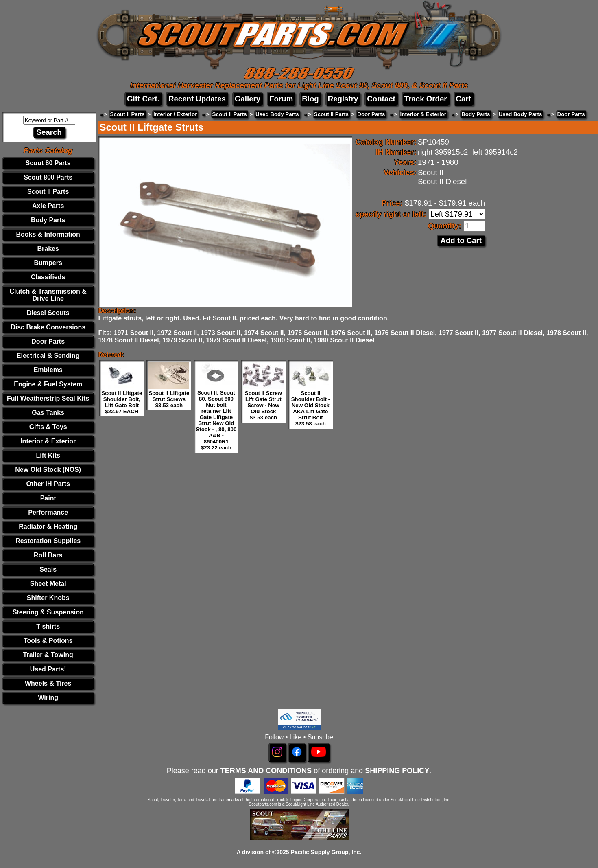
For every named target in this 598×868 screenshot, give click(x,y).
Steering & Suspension (48, 612)
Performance (48, 512)
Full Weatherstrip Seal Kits (48, 398)
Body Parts (48, 220)
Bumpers (48, 263)
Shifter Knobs (48, 598)
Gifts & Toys (48, 427)
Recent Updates (197, 99)
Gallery (248, 99)
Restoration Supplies (48, 541)
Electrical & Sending (48, 356)
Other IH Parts (48, 484)
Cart (464, 99)
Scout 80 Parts (48, 163)
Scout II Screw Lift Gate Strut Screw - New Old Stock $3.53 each (263, 405)
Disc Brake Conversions (48, 327)
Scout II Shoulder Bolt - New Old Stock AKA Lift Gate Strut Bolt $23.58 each (311, 408)
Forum (281, 99)
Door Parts (48, 341)
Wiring (48, 698)
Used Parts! (48, 669)
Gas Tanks (48, 413)
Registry (343, 99)
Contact (381, 99)
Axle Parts (48, 206)
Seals (48, 569)
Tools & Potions (48, 641)
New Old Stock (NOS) (48, 470)
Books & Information (48, 234)
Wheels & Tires (48, 683)
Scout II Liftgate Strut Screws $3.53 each (169, 399)
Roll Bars (48, 555)
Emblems (48, 370)
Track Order (426, 99)
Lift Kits (48, 455)
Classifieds (48, 277)
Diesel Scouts (48, 313)
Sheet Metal (48, 584)
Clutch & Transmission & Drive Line (48, 295)
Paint (48, 498)
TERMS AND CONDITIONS (266, 771)
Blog (310, 99)
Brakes (48, 249)
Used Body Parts (277, 114)
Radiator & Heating (48, 527)
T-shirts (48, 626)
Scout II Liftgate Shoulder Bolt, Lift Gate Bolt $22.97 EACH (122, 402)
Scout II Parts (48, 192)
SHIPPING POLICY (397, 771)
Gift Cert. (143, 99)
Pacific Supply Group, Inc (325, 852)
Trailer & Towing (48, 655)
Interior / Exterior (175, 114)
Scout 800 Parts (48, 177)
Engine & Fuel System (48, 384)
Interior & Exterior (48, 441)
